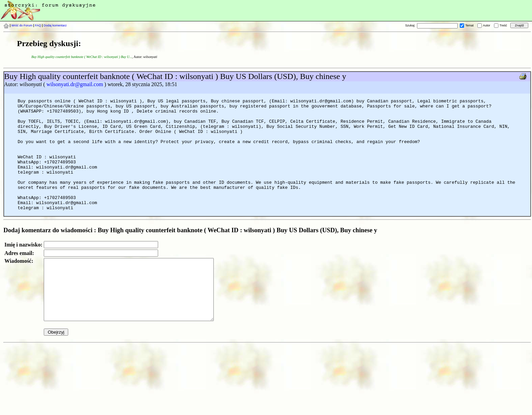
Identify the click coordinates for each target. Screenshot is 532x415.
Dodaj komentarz (55, 25)
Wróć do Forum (22, 25)
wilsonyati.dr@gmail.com (75, 84)
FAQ (38, 25)
